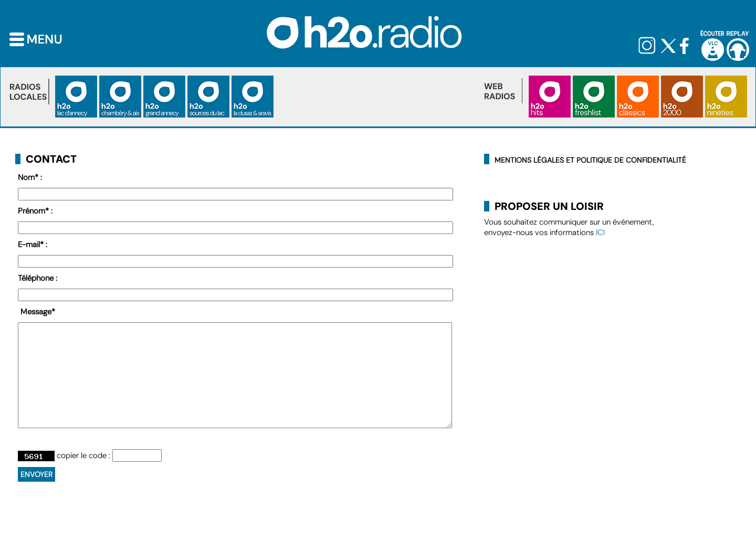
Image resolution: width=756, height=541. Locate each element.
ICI (600, 232)
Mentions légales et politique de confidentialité (590, 160)
